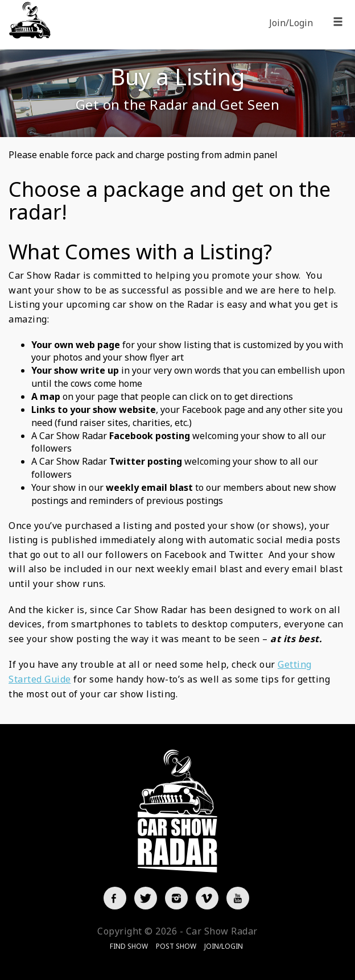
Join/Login (291, 23)
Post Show (176, 946)
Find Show (129, 946)
